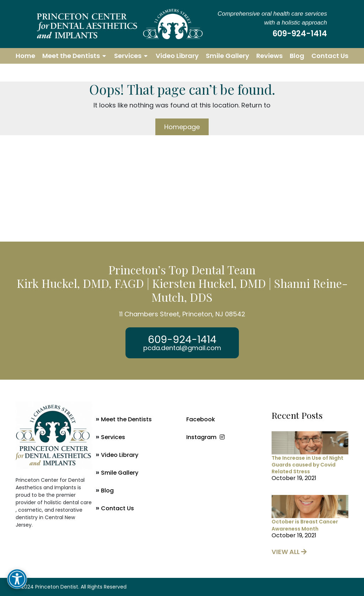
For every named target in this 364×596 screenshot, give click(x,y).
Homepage (182, 127)
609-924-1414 (300, 34)
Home (25, 56)
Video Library (177, 56)
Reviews (269, 56)
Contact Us (330, 56)
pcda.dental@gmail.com (182, 348)
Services (128, 56)
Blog (297, 56)
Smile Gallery (227, 56)
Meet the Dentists (71, 56)
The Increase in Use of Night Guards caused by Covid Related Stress (307, 465)
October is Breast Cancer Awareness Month (305, 525)
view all (289, 552)
